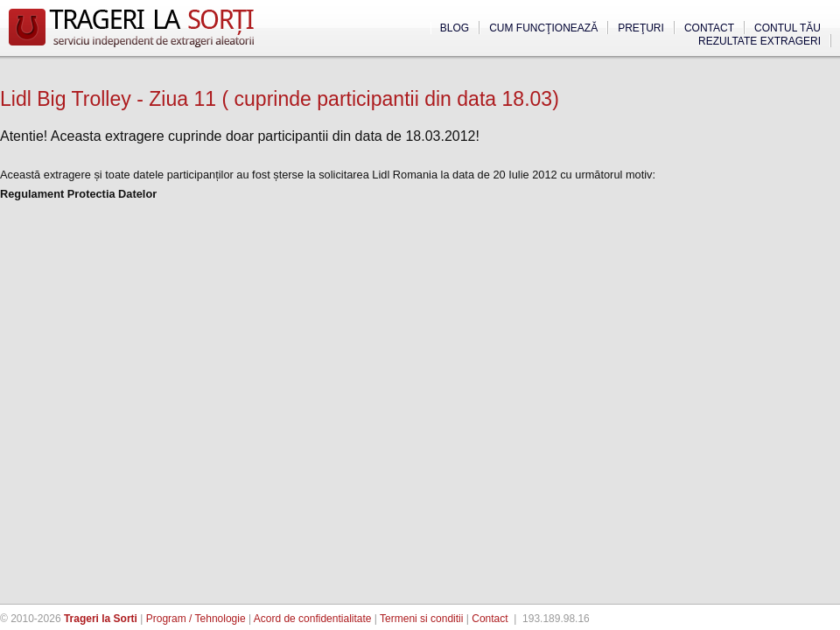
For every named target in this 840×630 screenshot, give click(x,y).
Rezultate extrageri (759, 41)
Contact (709, 28)
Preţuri (641, 28)
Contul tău (787, 28)
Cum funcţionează (543, 28)
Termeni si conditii (421, 619)
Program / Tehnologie (196, 619)
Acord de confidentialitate (313, 619)
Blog (455, 28)
